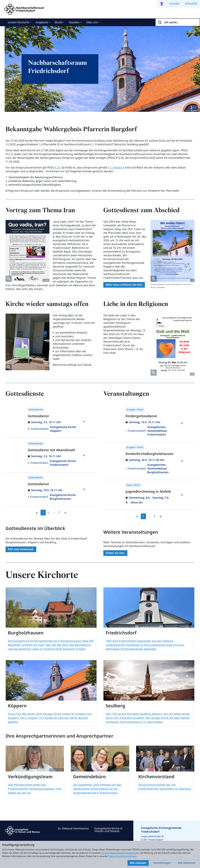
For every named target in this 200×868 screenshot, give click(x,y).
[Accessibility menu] (162, 4)
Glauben (74, 22)
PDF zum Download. (21, 549)
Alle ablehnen (187, 863)
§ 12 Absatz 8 (116, 168)
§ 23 (57, 168)
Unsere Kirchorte (18, 22)
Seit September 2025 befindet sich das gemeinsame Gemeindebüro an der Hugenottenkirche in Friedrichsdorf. (97, 789)
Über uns (92, 22)
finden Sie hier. (115, 553)
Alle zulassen (138, 863)
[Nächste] (65, 513)
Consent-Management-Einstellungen (121, 853)
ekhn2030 (191, 4)
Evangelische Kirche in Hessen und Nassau (108, 830)
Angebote (42, 22)
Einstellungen (162, 863)
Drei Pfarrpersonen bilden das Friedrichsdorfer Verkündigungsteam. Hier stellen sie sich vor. (35, 789)
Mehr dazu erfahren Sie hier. (124, 285)
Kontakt (174, 4)
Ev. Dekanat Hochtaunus (73, 828)
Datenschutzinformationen (123, 856)
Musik (58, 22)
